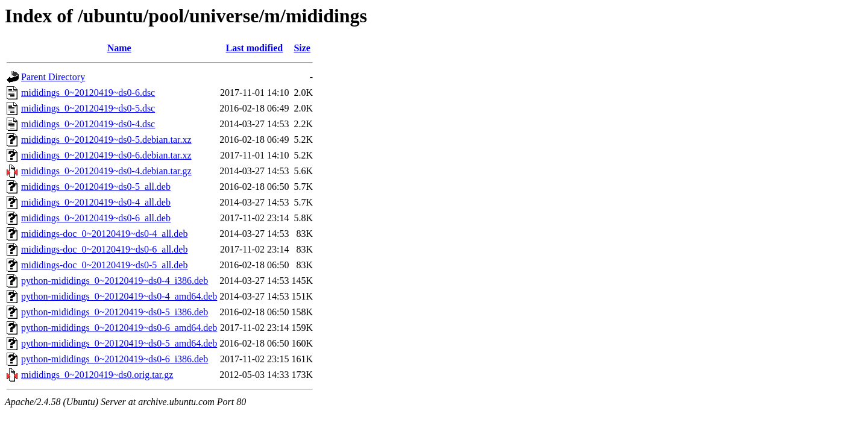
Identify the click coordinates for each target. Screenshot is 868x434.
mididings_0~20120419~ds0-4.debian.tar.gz (106, 171)
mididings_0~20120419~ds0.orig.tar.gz (97, 375)
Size (302, 48)
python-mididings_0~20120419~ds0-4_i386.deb (115, 281)
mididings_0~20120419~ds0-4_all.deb (96, 202)
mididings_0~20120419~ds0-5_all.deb (96, 187)
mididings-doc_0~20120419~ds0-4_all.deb (104, 234)
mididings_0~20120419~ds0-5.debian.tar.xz (106, 140)
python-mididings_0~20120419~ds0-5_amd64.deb (119, 343)
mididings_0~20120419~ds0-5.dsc (88, 108)
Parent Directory (53, 77)
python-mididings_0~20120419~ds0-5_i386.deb (115, 312)
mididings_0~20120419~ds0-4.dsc (88, 124)
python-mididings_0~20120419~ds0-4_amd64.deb (119, 296)
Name (119, 48)
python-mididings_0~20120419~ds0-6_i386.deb (115, 359)
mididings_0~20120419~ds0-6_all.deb (96, 218)
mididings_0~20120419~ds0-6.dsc (88, 93)
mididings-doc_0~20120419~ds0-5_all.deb (104, 265)
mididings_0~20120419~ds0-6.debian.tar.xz (106, 155)
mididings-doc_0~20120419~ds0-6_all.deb (104, 249)
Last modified (255, 48)
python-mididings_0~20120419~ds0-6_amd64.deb (119, 328)
